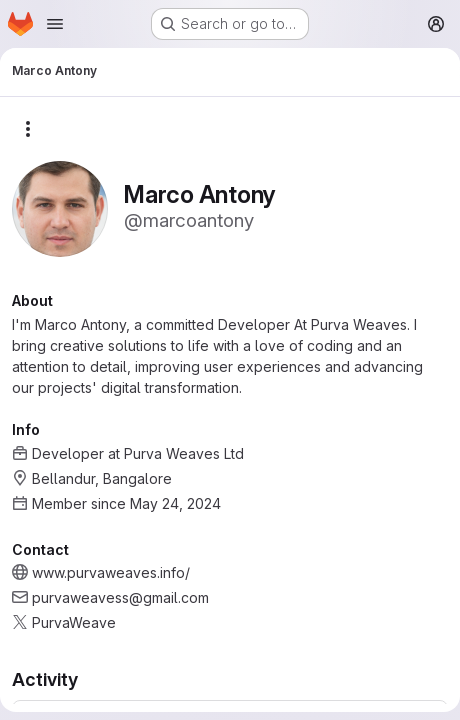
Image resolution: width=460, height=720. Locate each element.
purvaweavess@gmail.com (120, 597)
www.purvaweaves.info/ (111, 572)
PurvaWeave (74, 622)
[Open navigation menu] (55, 24)
